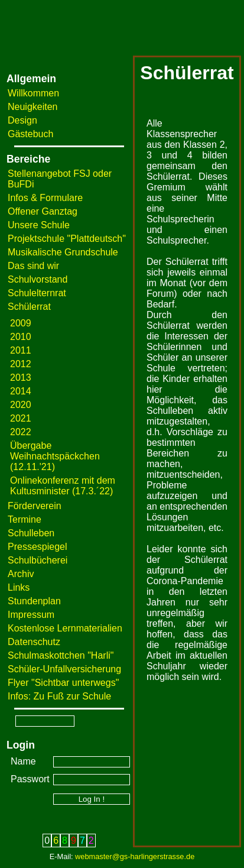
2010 (21, 337)
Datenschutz (34, 642)
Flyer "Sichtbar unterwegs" (63, 683)
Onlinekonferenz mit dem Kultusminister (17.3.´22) (63, 486)
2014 (21, 391)
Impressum (31, 615)
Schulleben (31, 533)
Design (22, 120)
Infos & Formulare (45, 198)
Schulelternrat (37, 293)
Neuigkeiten (33, 107)
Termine (25, 519)
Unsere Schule (39, 225)
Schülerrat (29, 307)
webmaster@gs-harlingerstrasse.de (135, 856)
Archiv (21, 574)
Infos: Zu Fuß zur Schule (59, 696)
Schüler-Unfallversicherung (64, 669)
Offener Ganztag (43, 211)
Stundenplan (34, 601)
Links (19, 587)
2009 (21, 323)
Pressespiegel (38, 547)
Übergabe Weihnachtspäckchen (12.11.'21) (55, 456)
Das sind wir (33, 266)
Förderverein (35, 506)
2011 (21, 350)
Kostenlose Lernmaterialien (65, 628)
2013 (21, 378)
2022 (21, 432)
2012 (21, 364)
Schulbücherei (38, 560)
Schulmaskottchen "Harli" (61, 655)
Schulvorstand (38, 279)
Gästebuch (30, 134)
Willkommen (33, 93)
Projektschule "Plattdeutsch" (67, 239)
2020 (21, 405)
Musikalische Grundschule (63, 252)
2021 (21, 418)
